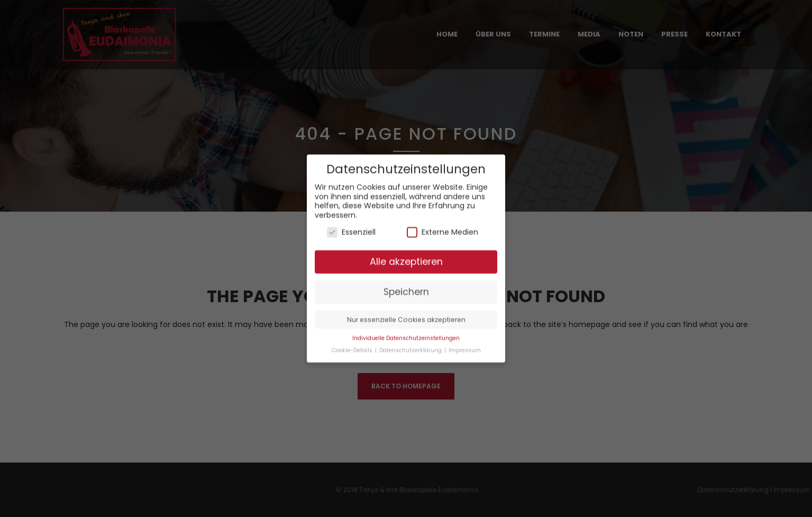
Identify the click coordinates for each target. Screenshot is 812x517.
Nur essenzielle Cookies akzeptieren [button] (406, 314)
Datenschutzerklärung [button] (411, 344)
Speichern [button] (406, 286)
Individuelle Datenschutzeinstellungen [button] (406, 332)
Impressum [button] (465, 344)
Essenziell (351, 226)
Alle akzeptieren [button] (406, 256)
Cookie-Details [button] (353, 344)
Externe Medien (443, 226)
